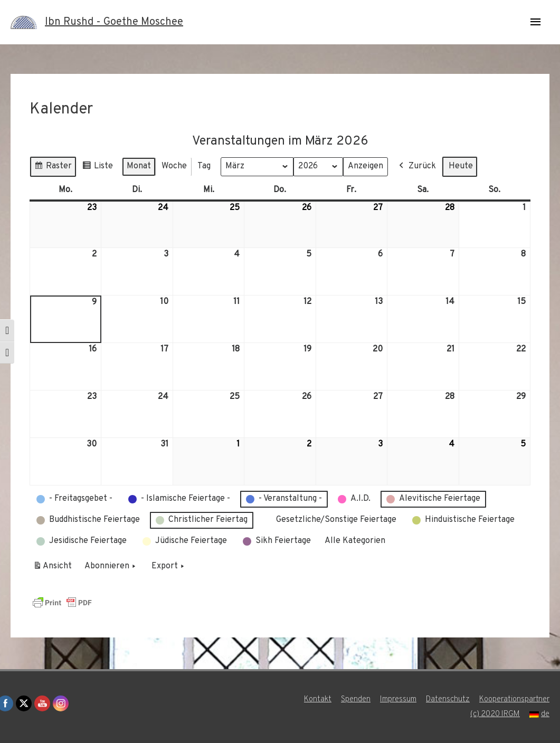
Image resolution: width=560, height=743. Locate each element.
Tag (204, 166)
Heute (461, 166)
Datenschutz (448, 699)
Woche (174, 166)
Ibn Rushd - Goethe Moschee (114, 22)
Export (169, 567)
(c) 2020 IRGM (495, 714)
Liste (97, 168)
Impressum (398, 699)
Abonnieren (111, 567)
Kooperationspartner (514, 699)
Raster (53, 168)
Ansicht (54, 568)
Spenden (356, 699)
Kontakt (318, 699)
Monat (139, 166)
